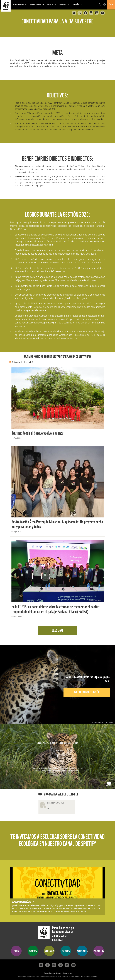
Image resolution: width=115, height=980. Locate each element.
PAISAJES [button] (52, 5)
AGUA (16, 951)
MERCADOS (49, 951)
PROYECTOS (99, 951)
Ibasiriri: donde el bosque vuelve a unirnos (37, 433)
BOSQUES (33, 951)
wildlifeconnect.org (87, 692)
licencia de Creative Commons (86, 977)
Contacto (67, 973)
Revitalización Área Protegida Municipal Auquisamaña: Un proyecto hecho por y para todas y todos (57, 524)
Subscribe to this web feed (24, 362)
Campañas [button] (78, 5)
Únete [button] (111, 5)
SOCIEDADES (82, 951)
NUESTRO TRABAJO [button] (37, 5)
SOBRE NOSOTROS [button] (20, 5)
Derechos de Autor (52, 973)
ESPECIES (66, 951)
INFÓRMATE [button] (64, 5)
